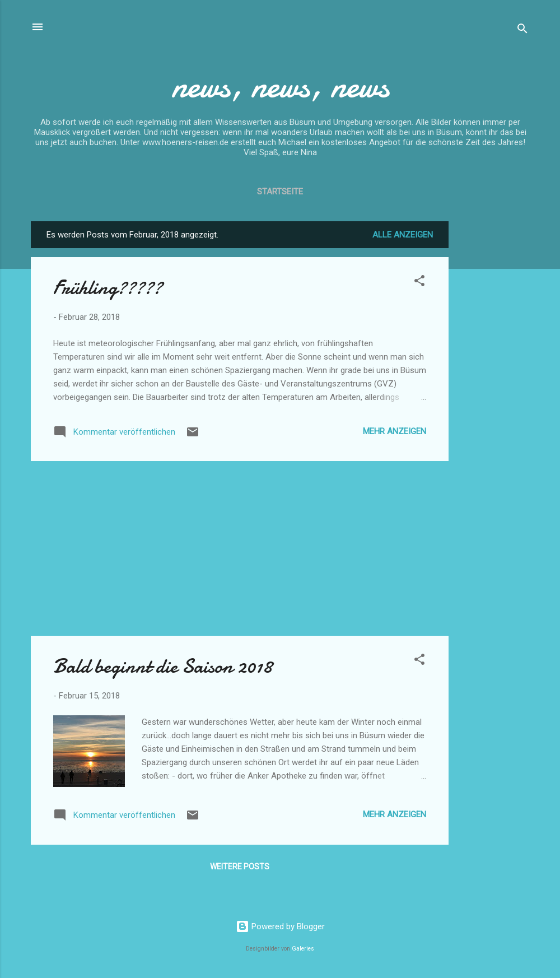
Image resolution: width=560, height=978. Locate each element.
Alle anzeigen (403, 235)
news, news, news (280, 86)
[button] (419, 283)
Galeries (303, 949)
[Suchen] (522, 31)
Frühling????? (108, 288)
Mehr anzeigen (395, 431)
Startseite (280, 192)
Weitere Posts (240, 867)
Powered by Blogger (280, 926)
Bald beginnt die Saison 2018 (163, 666)
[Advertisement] (493, 389)
